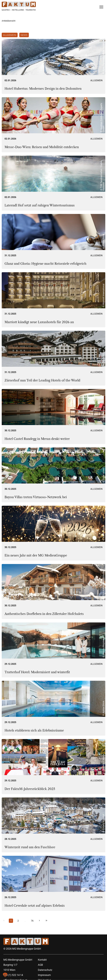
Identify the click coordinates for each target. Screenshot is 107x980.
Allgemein (10, 35)
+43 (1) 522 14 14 (13, 975)
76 (32, 921)
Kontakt (42, 960)
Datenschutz (45, 970)
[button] (5, 975)
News (24, 35)
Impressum (44, 975)
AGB (40, 965)
